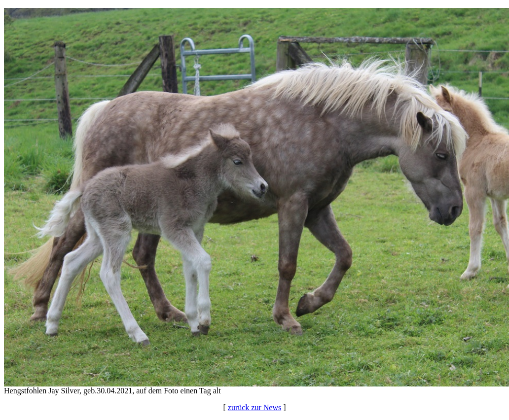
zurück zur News (254, 407)
